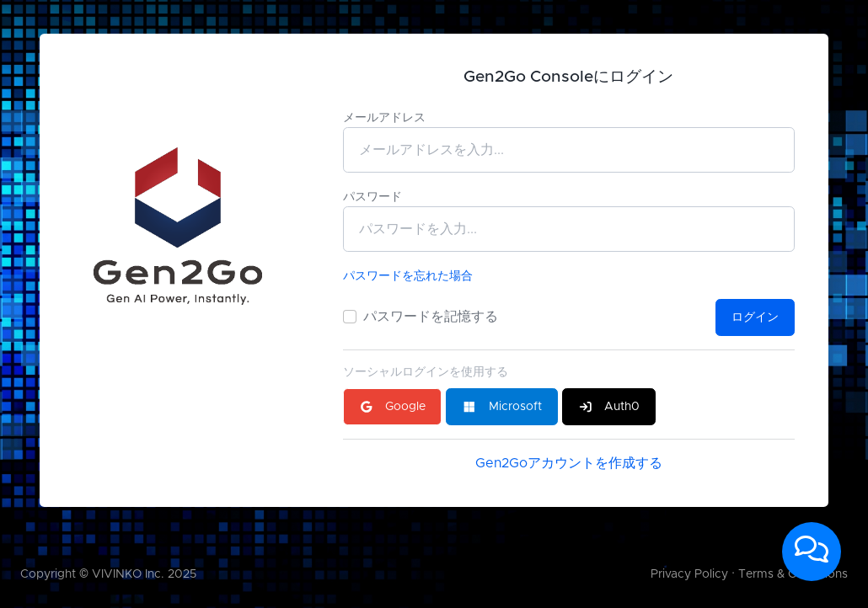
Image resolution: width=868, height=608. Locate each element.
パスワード (372, 197)
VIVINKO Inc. (128, 574)
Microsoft (502, 407)
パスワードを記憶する (431, 317)
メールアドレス (384, 118)
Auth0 (609, 407)
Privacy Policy (689, 574)
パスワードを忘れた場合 (408, 276)
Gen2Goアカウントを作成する (569, 463)
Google (393, 407)
